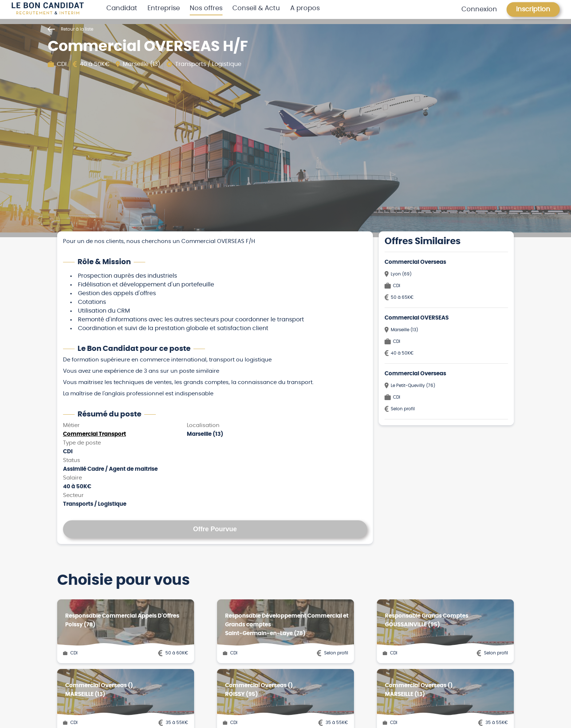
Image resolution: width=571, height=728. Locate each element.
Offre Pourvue (215, 529)
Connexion (479, 9)
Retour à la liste (70, 29)
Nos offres (206, 8)
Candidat (122, 8)
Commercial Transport (94, 434)
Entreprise (164, 8)
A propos (305, 8)
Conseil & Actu (256, 8)
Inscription (533, 9)
